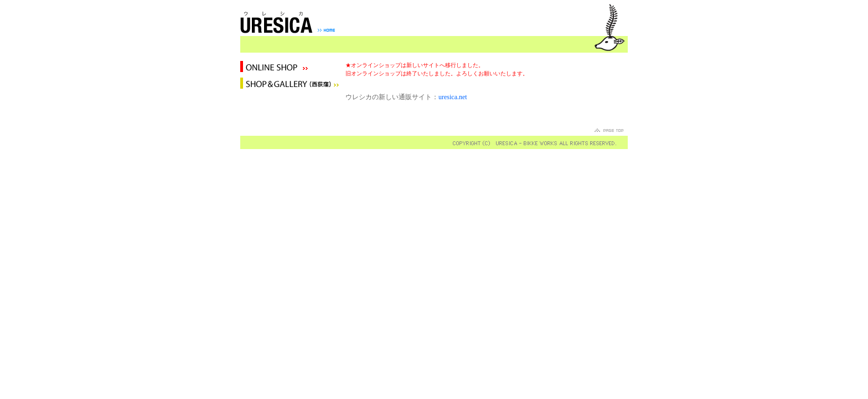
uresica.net (453, 97)
